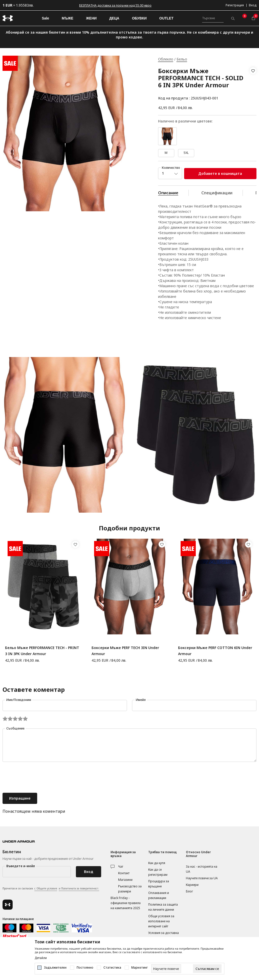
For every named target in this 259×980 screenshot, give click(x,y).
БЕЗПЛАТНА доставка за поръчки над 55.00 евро (115, 5)
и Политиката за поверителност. (79, 888)
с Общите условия (46, 888)
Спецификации (217, 193)
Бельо (182, 59)
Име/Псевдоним (19, 700)
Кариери (192, 885)
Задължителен (55, 968)
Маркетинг (139, 968)
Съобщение (15, 728)
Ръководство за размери (130, 889)
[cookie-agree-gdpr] (207, 969)
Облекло (166, 59)
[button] (253, 85)
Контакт (124, 873)
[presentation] (41, 778)
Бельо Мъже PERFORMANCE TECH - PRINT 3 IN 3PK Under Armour (42, 651)
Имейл (141, 700)
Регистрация (235, 5)
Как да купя (157, 863)
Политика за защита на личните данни (163, 907)
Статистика (112, 968)
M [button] (166, 153)
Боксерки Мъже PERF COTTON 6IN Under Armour (215, 651)
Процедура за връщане (159, 884)
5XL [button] (186, 153)
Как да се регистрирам (158, 872)
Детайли (41, 958)
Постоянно (85, 968)
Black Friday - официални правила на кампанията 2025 (126, 903)
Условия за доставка (164, 933)
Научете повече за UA (202, 878)
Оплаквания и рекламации (159, 895)
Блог (189, 891)
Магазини (125, 880)
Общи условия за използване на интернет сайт (161, 921)
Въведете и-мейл (21, 866)
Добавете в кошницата (220, 173)
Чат (121, 867)
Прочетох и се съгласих (51, 889)
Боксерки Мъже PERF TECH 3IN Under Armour (125, 651)
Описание (168, 193)
